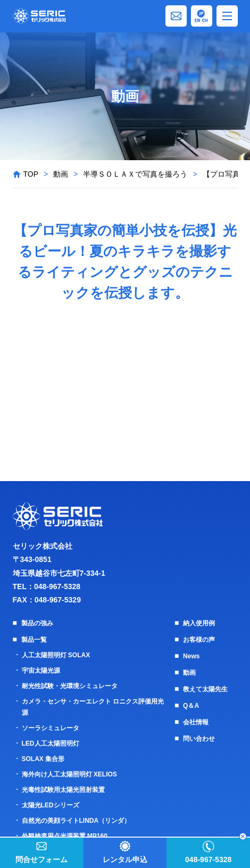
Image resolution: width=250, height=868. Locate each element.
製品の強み (37, 623)
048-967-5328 (57, 586)
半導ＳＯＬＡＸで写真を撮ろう (135, 174)
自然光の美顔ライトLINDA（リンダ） (76, 821)
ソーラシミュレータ (51, 728)
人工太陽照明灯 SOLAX (56, 655)
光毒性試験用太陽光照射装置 (63, 790)
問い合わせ (199, 739)
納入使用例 (199, 623)
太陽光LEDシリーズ (51, 805)
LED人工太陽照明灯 (51, 743)
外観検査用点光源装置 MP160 (65, 836)
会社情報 (196, 722)
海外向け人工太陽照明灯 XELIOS (69, 774)
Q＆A (191, 706)
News (191, 656)
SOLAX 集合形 (43, 759)
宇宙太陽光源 (41, 671)
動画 (61, 174)
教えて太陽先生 (205, 689)
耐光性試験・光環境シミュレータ (70, 686)
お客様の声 (199, 640)
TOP (31, 174)
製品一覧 (34, 640)
